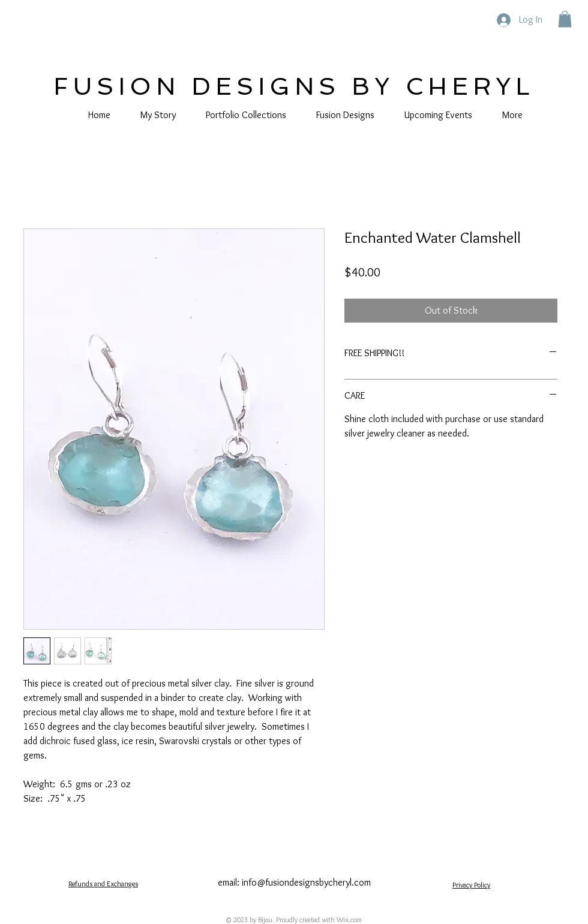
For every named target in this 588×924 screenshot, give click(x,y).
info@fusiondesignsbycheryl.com (306, 882)
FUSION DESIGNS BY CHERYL (294, 86)
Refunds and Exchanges (103, 884)
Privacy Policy (471, 885)
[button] (565, 19)
